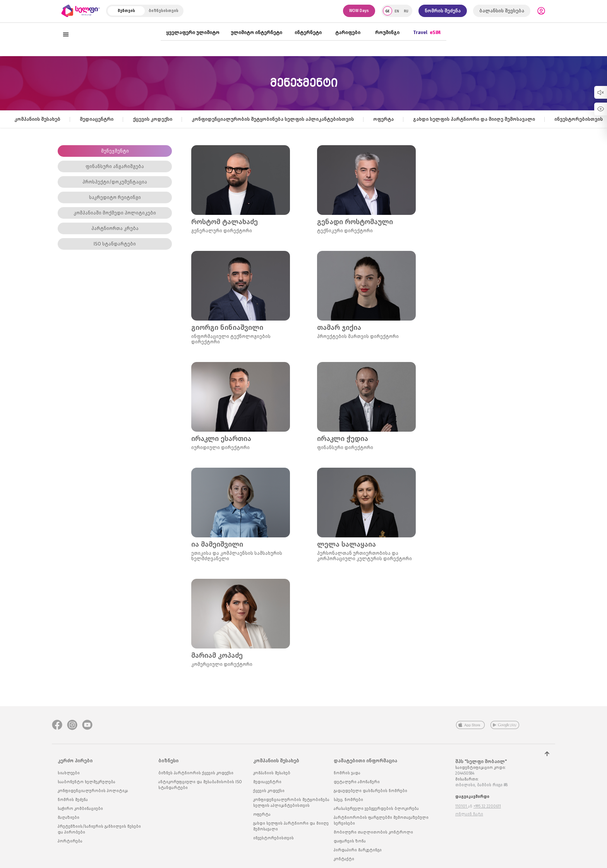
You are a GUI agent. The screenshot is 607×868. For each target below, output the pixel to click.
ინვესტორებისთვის (579, 119)
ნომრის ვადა (347, 773)
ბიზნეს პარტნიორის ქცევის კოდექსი (196, 773)
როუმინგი (387, 32)
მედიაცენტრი (97, 119)
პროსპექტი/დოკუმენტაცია (115, 182)
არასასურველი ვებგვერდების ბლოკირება (376, 809)
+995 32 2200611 (487, 806)
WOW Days (359, 11)
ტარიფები (348, 32)
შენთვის (126, 11)
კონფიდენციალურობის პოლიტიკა (93, 791)
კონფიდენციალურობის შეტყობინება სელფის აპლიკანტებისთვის (273, 119)
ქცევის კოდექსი (153, 119)
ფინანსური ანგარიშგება (115, 166)
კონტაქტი (344, 859)
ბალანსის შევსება (502, 11)
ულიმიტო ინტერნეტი (256, 32)
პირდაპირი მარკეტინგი (358, 850)
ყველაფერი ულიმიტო (193, 32)
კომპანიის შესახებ (37, 119)
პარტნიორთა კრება (115, 228)
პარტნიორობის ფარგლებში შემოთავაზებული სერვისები (381, 821)
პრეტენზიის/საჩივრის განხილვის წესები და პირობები (99, 829)
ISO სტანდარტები (115, 244)
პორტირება (70, 841)
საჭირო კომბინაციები (80, 809)
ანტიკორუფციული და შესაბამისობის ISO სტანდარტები (200, 785)
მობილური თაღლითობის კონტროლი (373, 832)
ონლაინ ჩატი (469, 814)
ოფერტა (383, 119)
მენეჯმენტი (115, 151)
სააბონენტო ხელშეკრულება (87, 782)
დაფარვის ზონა (350, 841)
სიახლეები (69, 773)
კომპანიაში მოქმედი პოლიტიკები (115, 213)
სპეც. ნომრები (348, 800)
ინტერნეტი (308, 32)
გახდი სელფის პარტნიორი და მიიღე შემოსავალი (474, 119)
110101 (462, 806)
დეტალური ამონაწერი (357, 782)
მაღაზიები (69, 818)
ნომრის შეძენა (443, 11)
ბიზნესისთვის (164, 11)
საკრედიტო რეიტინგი (115, 197)
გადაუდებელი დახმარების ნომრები (370, 791)
